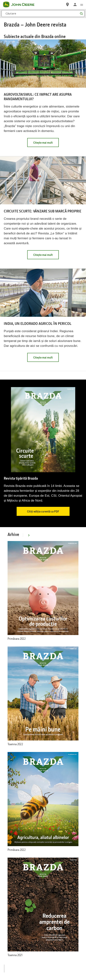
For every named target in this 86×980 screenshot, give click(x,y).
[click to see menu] (82, 5)
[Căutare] (43, 14)
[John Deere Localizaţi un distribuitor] (67, 5)
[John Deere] (21, 5)
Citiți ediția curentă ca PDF (43, 511)
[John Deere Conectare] (75, 5)
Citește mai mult (46, 144)
